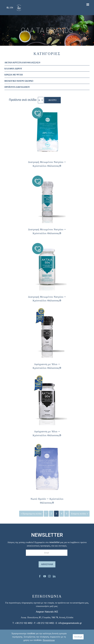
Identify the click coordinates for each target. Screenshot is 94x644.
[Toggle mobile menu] (88, 5)
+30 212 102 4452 (24, 623)
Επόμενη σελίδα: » (80, 514)
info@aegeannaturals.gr (70, 623)
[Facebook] (40, 576)
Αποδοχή (78, 637)
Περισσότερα (49, 640)
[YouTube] (45, 576)
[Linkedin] (54, 576)
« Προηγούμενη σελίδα (31, 514)
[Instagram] (49, 576)
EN (12, 8)
